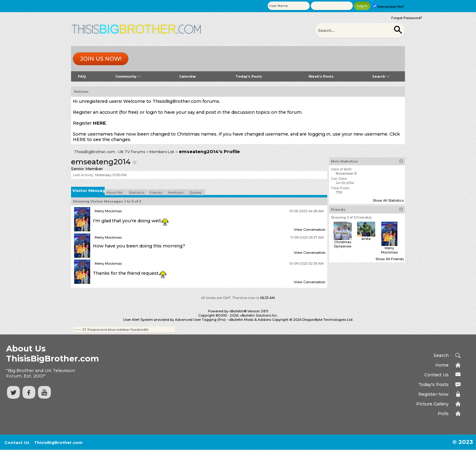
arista (366, 239)
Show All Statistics (388, 200)
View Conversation (310, 230)
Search (381, 76)
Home (442, 365)
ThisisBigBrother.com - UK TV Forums (110, 152)
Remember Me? (389, 7)
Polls (443, 414)
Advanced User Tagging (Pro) (200, 320)
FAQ (82, 76)
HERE (99, 123)
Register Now (433, 394)
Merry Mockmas (108, 211)
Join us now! (101, 59)
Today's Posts (249, 76)
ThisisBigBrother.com (58, 442)
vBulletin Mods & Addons (250, 320)
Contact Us (437, 375)
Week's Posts (321, 76)
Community (128, 76)
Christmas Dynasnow (343, 244)
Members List (162, 152)
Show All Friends (390, 259)
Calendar (188, 76)
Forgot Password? (407, 18)
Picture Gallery (432, 404)
